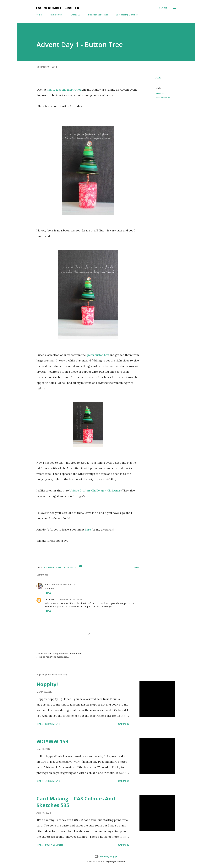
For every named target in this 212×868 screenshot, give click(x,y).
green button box (98, 355)
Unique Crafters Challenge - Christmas (95, 490)
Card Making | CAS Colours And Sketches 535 (76, 802)
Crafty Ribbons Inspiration (64, 90)
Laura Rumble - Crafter (58, 8)
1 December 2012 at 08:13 (63, 584)
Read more (123, 724)
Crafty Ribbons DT (163, 98)
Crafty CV (75, 15)
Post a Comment (54, 845)
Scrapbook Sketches (98, 15)
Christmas (159, 94)
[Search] (163, 8)
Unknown (49, 599)
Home (39, 15)
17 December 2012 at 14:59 (69, 599)
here (88, 529)
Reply (48, 593)
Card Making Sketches (127, 15)
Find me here (56, 15)
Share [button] (158, 78)
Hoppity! (47, 684)
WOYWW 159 (52, 741)
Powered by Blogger (106, 856)
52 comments (52, 724)
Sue (47, 584)
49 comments (52, 781)
